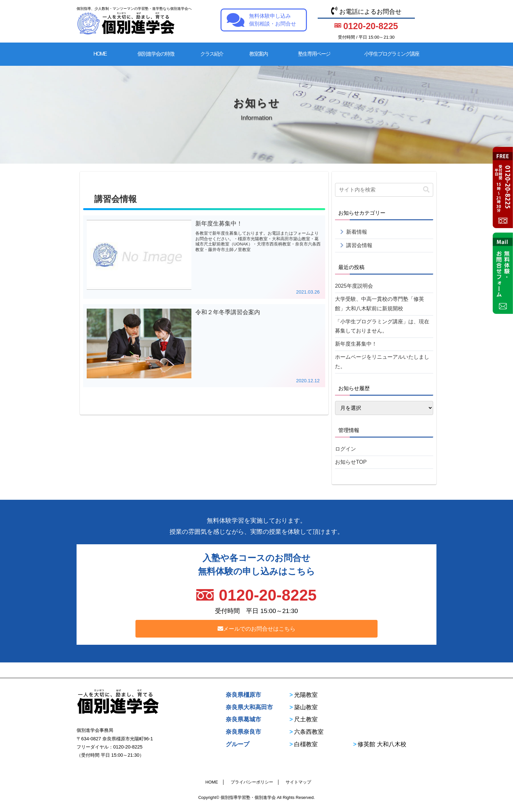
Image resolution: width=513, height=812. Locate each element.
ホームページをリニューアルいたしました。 (382, 362)
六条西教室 (309, 732)
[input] (384, 190)
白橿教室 (306, 744)
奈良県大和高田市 (249, 707)
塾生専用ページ (314, 54)
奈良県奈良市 (243, 732)
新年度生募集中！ (356, 344)
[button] (426, 190)
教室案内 (258, 54)
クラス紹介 (212, 54)
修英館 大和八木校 (382, 744)
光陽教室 (306, 695)
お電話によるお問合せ (366, 24)
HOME (100, 54)
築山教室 (306, 707)
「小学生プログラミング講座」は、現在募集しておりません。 (382, 326)
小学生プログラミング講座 (392, 54)
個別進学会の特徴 (156, 54)
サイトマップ (298, 782)
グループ (238, 744)
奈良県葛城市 (243, 719)
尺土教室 (306, 719)
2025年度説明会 (354, 286)
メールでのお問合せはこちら (256, 629)
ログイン (345, 449)
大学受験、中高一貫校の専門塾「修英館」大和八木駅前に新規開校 (380, 304)
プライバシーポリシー (252, 782)
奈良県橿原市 (243, 695)
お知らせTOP (351, 462)
